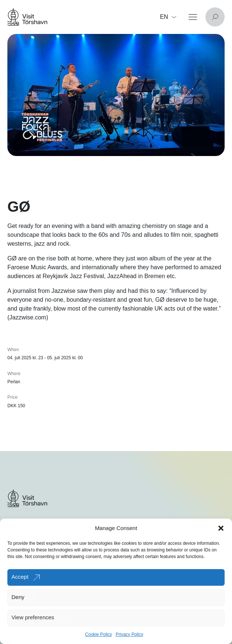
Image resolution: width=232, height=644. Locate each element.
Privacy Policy (129, 634)
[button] (221, 528)
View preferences (33, 617)
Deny (18, 597)
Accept (20, 577)
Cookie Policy (98, 634)
